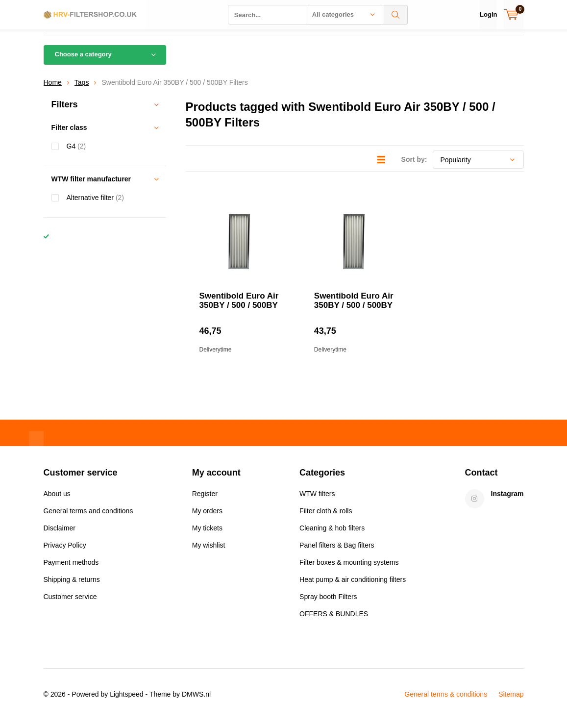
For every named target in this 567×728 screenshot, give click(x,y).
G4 (76, 153)
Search (396, 15)
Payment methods (71, 570)
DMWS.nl (196, 702)
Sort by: (414, 167)
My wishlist (209, 552)
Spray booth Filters (328, 604)
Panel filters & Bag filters (337, 552)
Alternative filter (96, 205)
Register (205, 501)
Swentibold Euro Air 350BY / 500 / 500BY (239, 308)
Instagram (507, 501)
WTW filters (317, 501)
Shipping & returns (72, 587)
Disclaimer (60, 535)
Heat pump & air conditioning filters (353, 587)
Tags (82, 90)
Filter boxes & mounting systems (349, 570)
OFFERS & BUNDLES (334, 621)
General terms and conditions (88, 518)
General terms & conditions (446, 702)
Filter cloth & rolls (326, 518)
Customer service (70, 604)
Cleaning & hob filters (332, 535)
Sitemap (511, 702)
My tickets (207, 535)
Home (53, 90)
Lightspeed (127, 702)
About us (57, 501)
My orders (207, 518)
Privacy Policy (65, 552)
